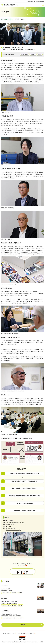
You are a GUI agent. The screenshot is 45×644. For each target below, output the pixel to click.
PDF (22, 572)
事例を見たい (10, 19)
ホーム (3, 19)
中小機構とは (31, 633)
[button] (43, 5)
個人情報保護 (22, 633)
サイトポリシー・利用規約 (9, 633)
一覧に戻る (22, 625)
